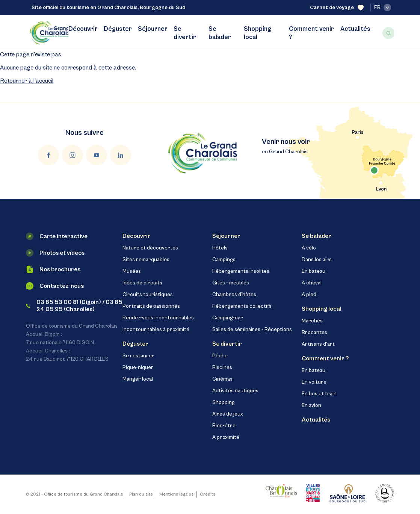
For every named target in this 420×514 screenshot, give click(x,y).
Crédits (208, 494)
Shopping (224, 402)
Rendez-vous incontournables (158, 318)
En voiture (314, 382)
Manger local (138, 379)
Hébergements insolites (241, 271)
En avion (311, 405)
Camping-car (228, 318)
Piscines (222, 367)
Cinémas (222, 379)
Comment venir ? (311, 33)
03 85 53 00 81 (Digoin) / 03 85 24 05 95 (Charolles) (74, 306)
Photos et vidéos (55, 253)
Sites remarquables (146, 260)
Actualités (355, 29)
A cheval (312, 283)
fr (383, 8)
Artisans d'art (318, 344)
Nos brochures (53, 269)
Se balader (220, 33)
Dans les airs (317, 260)
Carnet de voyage (337, 8)
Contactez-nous (55, 286)
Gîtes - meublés (231, 283)
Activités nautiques (235, 391)
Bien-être (224, 426)
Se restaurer (138, 356)
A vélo (309, 248)
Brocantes (314, 333)
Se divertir (185, 33)
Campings (224, 260)
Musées (132, 271)
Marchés (312, 321)
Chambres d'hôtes (234, 295)
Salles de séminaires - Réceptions (252, 330)
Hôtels (220, 248)
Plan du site (141, 494)
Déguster (118, 29)
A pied (309, 295)
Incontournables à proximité (156, 330)
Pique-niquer (138, 367)
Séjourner (153, 29)
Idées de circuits (142, 283)
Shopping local (258, 33)
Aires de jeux (228, 414)
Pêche (220, 356)
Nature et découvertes (150, 248)
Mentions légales (176, 494)
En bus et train (319, 394)
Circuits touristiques (148, 295)
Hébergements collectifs (242, 306)
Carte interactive (57, 236)
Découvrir (83, 29)
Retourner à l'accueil (27, 81)
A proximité (226, 437)
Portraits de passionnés (151, 306)
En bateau (313, 271)
